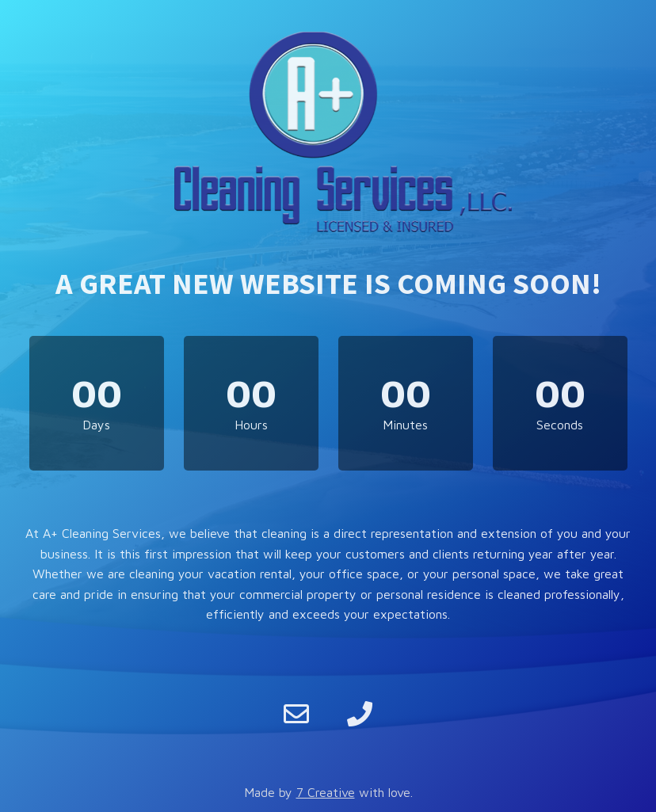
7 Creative (326, 792)
